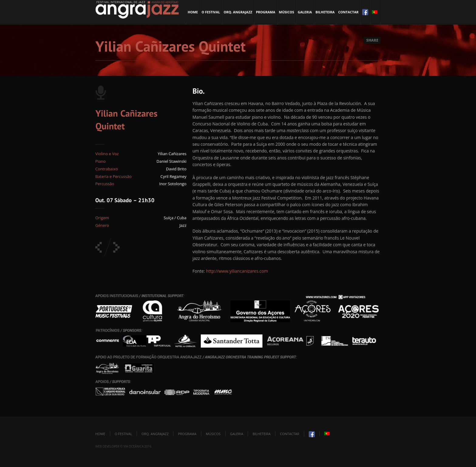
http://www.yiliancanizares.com (237, 271)
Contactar (348, 12)
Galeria (305, 12)
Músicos (287, 12)
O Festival (211, 12)
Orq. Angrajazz (238, 12)
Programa (266, 12)
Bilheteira (325, 12)
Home (193, 12)
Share (372, 40)
